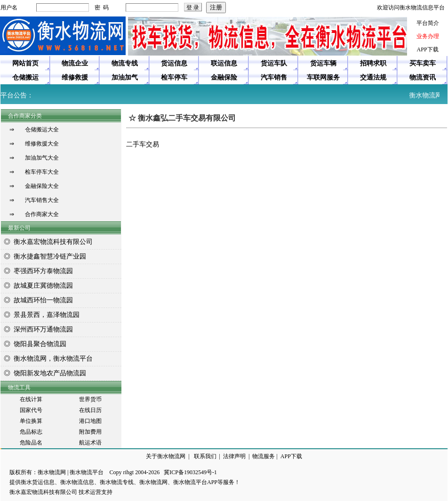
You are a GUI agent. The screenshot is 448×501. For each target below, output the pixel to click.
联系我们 (205, 456)
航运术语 (90, 443)
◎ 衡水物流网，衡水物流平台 (47, 359)
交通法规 (373, 77)
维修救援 (75, 77)
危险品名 (31, 443)
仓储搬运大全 (42, 129)
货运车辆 (323, 63)
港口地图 (90, 421)
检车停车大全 (42, 172)
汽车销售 (274, 77)
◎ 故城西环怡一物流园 (37, 300)
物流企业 (75, 63)
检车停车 (174, 77)
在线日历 (90, 410)
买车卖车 (423, 63)
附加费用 (90, 432)
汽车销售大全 (42, 200)
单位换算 (31, 421)
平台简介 (428, 23)
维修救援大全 (42, 144)
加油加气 (125, 77)
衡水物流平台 (87, 472)
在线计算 (31, 399)
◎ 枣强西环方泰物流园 (37, 271)
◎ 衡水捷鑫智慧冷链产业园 (43, 256)
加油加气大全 (42, 158)
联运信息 (224, 63)
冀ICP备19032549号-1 (190, 472)
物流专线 (125, 63)
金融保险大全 (42, 186)
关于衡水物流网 (166, 456)
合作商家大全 (42, 214)
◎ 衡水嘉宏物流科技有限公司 (47, 242)
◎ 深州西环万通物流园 (37, 329)
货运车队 (274, 63)
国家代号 (31, 410)
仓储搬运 (25, 77)
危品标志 (31, 432)
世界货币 (90, 399)
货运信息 (174, 63)
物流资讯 (423, 77)
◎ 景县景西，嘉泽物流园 (40, 315)
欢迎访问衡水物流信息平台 (411, 8)
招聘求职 (373, 63)
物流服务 (264, 456)
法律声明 (234, 456)
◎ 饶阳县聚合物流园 (33, 344)
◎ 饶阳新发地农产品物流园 (43, 373)
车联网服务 (323, 77)
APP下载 (428, 49)
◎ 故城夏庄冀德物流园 (37, 286)
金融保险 (224, 77)
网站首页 (25, 63)
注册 (216, 7)
